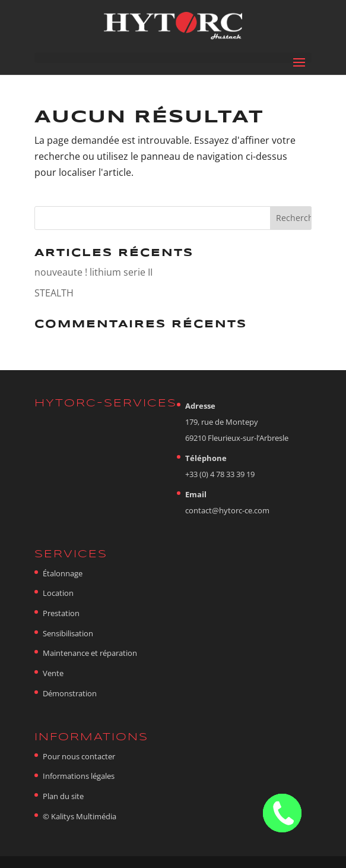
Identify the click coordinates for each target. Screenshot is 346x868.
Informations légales (79, 776)
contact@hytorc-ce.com (227, 510)
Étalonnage (63, 573)
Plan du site (63, 796)
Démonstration (70, 693)
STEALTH (54, 293)
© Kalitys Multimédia (80, 816)
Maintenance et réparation (90, 653)
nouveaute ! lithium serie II (93, 272)
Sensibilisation (68, 633)
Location (58, 593)
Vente (53, 673)
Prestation (61, 613)
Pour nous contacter (79, 756)
